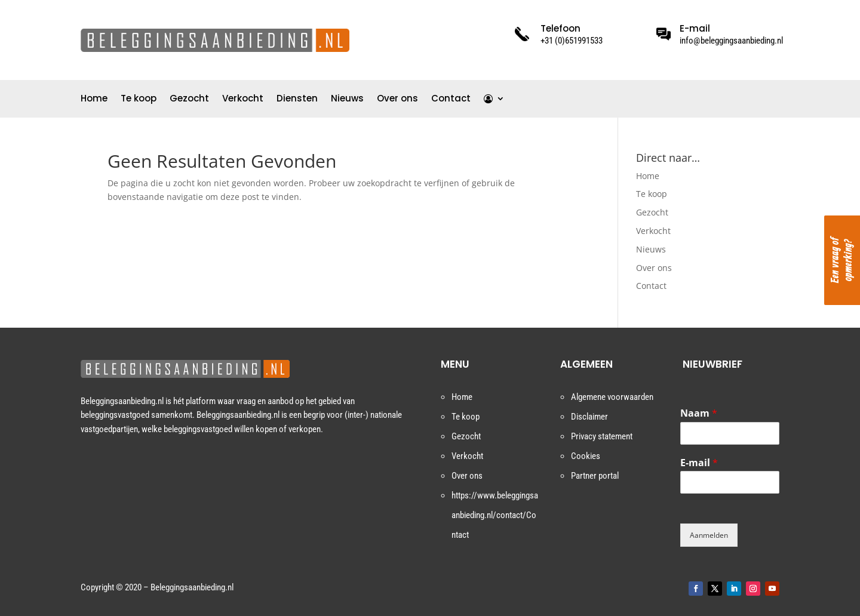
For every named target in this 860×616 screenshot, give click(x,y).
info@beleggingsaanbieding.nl (731, 41)
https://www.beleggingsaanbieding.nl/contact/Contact (495, 515)
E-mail (699, 463)
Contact (451, 99)
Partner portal (595, 476)
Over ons (397, 99)
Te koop (139, 99)
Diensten (297, 99)
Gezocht (189, 99)
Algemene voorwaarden (612, 397)
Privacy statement (602, 436)
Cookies (586, 456)
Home (94, 99)
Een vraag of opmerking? (842, 260)
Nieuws (347, 99)
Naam (699, 413)
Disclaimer (589, 417)
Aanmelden (709, 535)
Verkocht (243, 99)
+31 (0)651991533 (572, 41)
